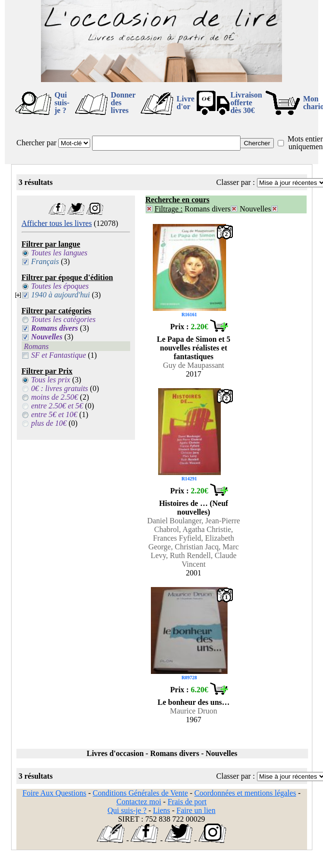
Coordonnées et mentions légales (245, 793)
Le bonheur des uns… (194, 702)
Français (45, 261)
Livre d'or (185, 103)
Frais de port (187, 802)
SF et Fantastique (59, 355)
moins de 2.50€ (55, 397)
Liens (161, 810)
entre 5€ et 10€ (54, 414)
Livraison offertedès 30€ (246, 103)
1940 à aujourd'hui (61, 295)
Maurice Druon (193, 711)
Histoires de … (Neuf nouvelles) (194, 508)
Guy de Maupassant (194, 365)
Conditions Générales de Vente (140, 793)
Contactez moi (139, 802)
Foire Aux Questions (54, 793)
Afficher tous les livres (57, 223)
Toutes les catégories (64, 319)
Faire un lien (196, 810)
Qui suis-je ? (62, 103)
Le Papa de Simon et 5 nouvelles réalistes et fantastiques (193, 348)
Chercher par (36, 143)
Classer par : (236, 182)
